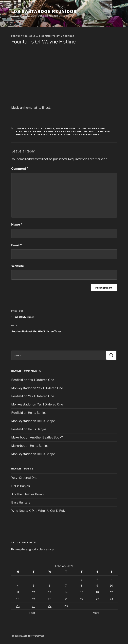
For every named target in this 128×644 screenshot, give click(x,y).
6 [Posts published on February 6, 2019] (50, 586)
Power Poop (96, 129)
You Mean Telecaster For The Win (39, 135)
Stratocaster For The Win (34, 132)
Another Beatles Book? (46, 437)
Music (83, 129)
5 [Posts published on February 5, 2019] (34, 586)
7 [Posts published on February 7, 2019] (66, 586)
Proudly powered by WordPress (28, 636)
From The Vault (66, 129)
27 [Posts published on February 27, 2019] (50, 606)
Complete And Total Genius (35, 129)
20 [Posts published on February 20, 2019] (50, 599)
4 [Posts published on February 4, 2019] (18, 586)
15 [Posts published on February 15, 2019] (82, 592)
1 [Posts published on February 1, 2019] (82, 579)
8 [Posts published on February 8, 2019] (82, 586)
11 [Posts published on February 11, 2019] (18, 592)
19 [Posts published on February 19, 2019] (34, 599)
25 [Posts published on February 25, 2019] (18, 606)
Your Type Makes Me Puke (82, 135)
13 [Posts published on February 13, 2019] (50, 592)
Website (18, 266)
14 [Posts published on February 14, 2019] (66, 592)
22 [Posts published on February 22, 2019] (82, 599)
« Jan (32, 613)
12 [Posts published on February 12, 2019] (34, 592)
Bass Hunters (21, 502)
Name (17, 224)
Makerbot (68, 36)
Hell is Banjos (37, 413)
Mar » (96, 613)
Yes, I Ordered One (41, 380)
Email (16, 245)
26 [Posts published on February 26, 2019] (34, 606)
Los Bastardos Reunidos (44, 12)
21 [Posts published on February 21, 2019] (66, 599)
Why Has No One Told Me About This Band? (84, 132)
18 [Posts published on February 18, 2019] (18, 599)
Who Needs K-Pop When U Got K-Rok (38, 511)
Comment (20, 169)
